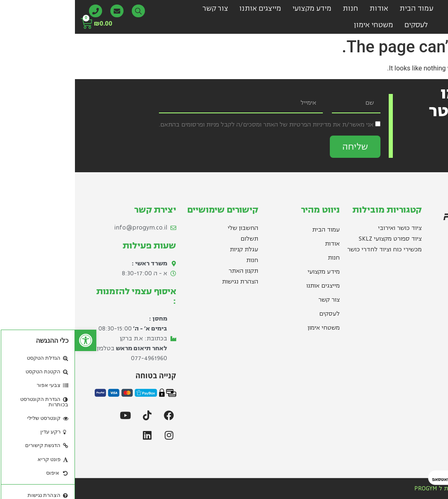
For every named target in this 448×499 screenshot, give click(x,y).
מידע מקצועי (237, 8)
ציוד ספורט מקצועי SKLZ (315, 239)
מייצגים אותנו (185, 8)
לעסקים (341, 25)
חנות (275, 8)
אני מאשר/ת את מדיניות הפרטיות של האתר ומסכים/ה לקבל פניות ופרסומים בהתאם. (191, 125)
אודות (304, 8)
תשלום (174, 239)
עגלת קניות (169, 249)
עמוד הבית (341, 8)
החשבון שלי (168, 228)
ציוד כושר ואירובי (325, 228)
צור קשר (140, 8)
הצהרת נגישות (165, 282)
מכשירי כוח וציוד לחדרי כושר (309, 249)
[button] (11, 340)
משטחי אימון (299, 25)
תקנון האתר (168, 271)
